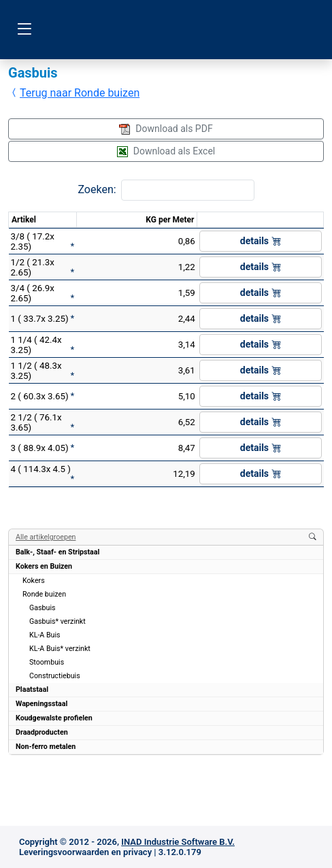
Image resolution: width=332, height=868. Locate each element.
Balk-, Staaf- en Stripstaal (57, 552)
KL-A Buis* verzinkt (60, 649)
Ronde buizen (44, 594)
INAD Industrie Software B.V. (178, 842)
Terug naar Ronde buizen (74, 93)
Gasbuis (43, 608)
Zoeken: (97, 189)
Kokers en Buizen (44, 566)
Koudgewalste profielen (54, 718)
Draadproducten (42, 732)
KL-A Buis (45, 635)
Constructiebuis (55, 676)
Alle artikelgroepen (46, 537)
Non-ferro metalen (46, 747)
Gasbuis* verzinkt (57, 621)
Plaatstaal (32, 689)
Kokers (34, 581)
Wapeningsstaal (41, 704)
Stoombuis (47, 662)
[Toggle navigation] (24, 30)
